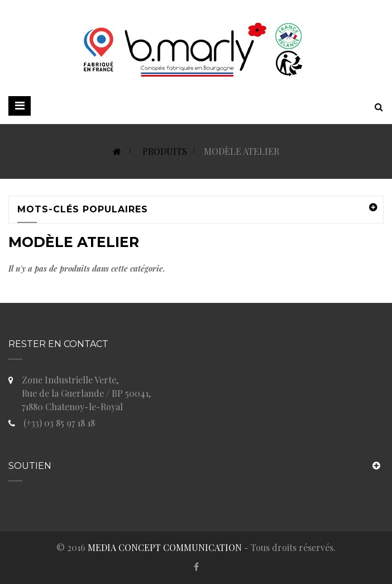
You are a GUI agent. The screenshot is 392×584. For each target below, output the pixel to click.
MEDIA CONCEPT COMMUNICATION (165, 547)
